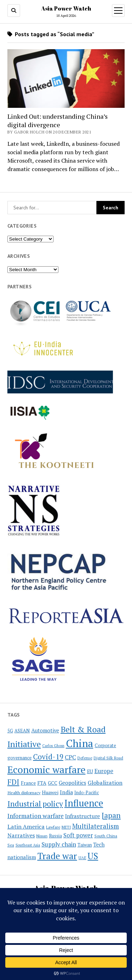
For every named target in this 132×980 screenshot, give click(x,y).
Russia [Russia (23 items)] (55, 836)
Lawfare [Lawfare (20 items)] (53, 827)
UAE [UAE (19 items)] (82, 858)
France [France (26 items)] (28, 783)
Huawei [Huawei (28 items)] (50, 792)
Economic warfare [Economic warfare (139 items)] (46, 769)
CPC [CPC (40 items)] (70, 757)
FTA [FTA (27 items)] (42, 783)
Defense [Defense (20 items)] (85, 758)
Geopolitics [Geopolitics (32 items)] (73, 783)
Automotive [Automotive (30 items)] (45, 730)
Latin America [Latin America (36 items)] (26, 827)
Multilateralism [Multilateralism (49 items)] (96, 826)
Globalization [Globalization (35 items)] (105, 783)
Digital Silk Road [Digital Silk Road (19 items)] (108, 758)
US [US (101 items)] (93, 856)
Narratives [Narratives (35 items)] (21, 835)
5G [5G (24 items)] (10, 731)
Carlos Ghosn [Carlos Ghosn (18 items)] (53, 746)
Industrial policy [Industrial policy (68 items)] (35, 804)
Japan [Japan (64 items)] (111, 815)
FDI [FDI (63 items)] (13, 782)
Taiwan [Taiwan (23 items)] (85, 845)
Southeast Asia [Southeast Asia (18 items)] (28, 845)
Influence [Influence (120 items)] (84, 803)
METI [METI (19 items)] (66, 827)
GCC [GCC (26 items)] (53, 783)
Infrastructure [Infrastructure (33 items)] (83, 816)
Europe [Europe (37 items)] (104, 771)
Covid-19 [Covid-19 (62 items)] (48, 757)
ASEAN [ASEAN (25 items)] (22, 731)
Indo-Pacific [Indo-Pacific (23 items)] (87, 793)
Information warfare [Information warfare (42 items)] (36, 816)
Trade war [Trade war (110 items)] (57, 856)
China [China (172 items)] (80, 743)
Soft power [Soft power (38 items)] (78, 835)
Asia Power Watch (66, 8)
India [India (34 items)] (66, 792)
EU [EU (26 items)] (90, 771)
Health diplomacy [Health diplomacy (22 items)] (24, 792)
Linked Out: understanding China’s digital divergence (58, 120)
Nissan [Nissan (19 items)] (42, 836)
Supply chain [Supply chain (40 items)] (59, 844)
